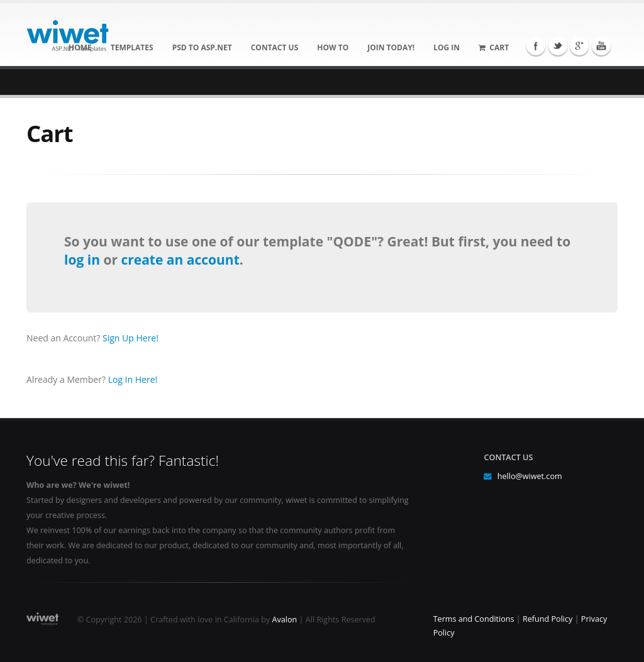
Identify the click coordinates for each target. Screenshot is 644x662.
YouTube (601, 46)
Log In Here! (133, 379)
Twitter (558, 46)
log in (84, 260)
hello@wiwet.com (530, 476)
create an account (180, 260)
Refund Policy (547, 619)
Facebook (536, 46)
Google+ (579, 46)
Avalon (285, 620)
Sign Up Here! (130, 338)
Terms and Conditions (474, 619)
